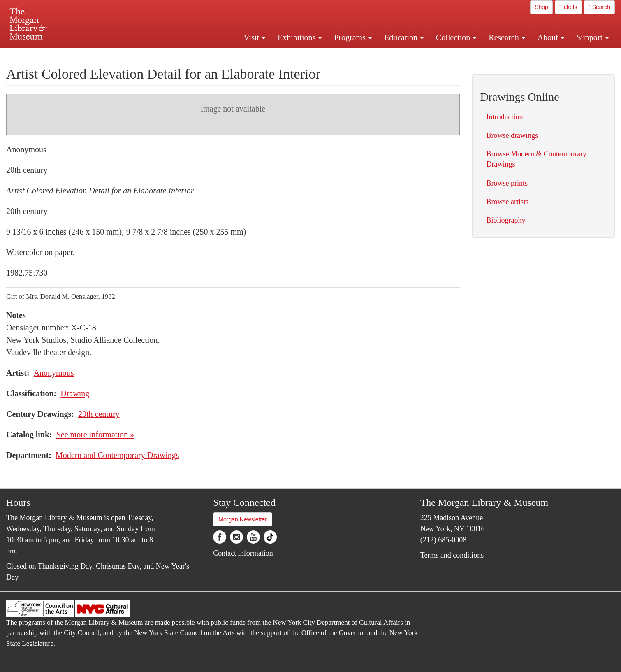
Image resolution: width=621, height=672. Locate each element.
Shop (541, 7)
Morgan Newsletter (243, 519)
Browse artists (508, 202)
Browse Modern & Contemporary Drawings (536, 159)
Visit (254, 37)
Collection (456, 37)
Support (593, 37)
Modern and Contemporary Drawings (117, 455)
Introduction (505, 117)
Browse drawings (512, 135)
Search (599, 7)
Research (507, 37)
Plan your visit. (213, 55)
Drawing (75, 393)
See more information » (95, 435)
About (551, 37)
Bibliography (506, 220)
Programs (353, 37)
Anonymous (54, 373)
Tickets (568, 7)
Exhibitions (300, 37)
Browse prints (507, 183)
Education (404, 37)
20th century (99, 414)
